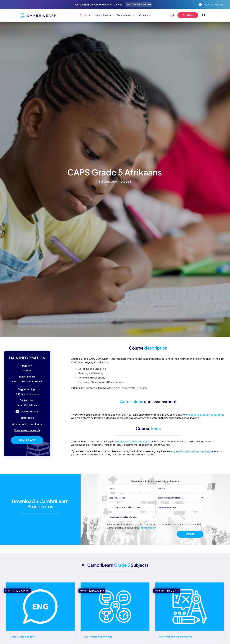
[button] (85, 15)
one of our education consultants (205, 415)
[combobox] (113, 521)
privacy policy (148, 541)
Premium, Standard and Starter (133, 441)
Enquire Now (27, 440)
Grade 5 (126, 182)
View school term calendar (27, 424)
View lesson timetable (27, 430)
